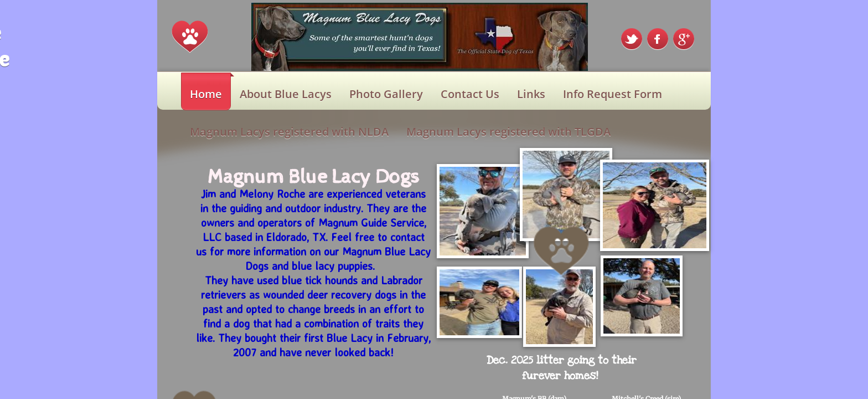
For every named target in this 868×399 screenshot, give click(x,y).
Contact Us (470, 94)
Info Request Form (613, 94)
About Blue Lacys (286, 94)
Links (531, 94)
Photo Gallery (386, 94)
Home (206, 94)
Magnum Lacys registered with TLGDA (508, 132)
